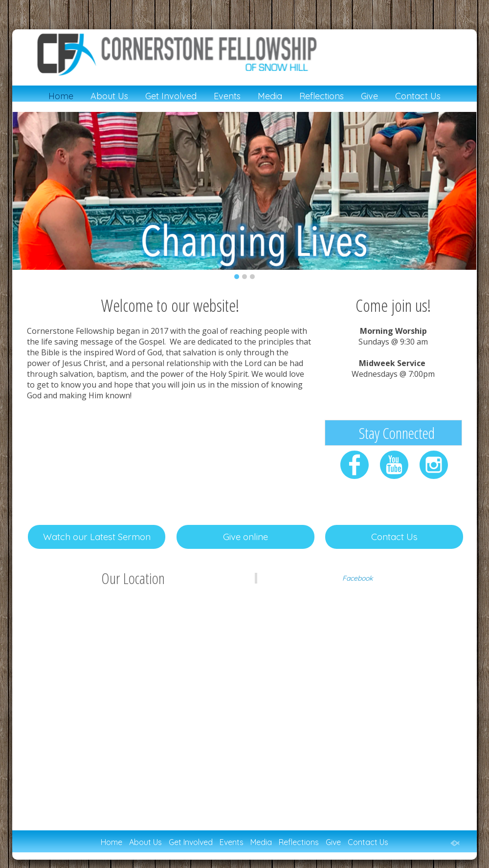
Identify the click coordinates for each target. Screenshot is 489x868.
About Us (109, 97)
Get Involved (171, 97)
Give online (245, 537)
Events (227, 97)
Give (369, 97)
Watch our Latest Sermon (97, 537)
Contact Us (418, 97)
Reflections (322, 97)
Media (270, 97)
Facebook (357, 578)
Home (61, 97)
